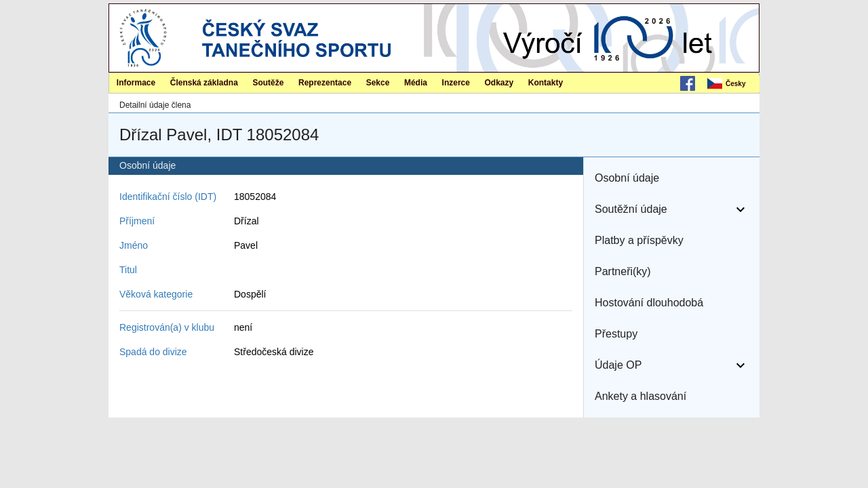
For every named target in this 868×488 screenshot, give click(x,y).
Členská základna (204, 83)
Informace (136, 83)
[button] (672, 178)
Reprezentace (325, 83)
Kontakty (546, 83)
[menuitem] (732, 84)
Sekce (378, 83)
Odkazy (499, 83)
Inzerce (456, 83)
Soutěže (268, 83)
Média (416, 83)
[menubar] (732, 84)
